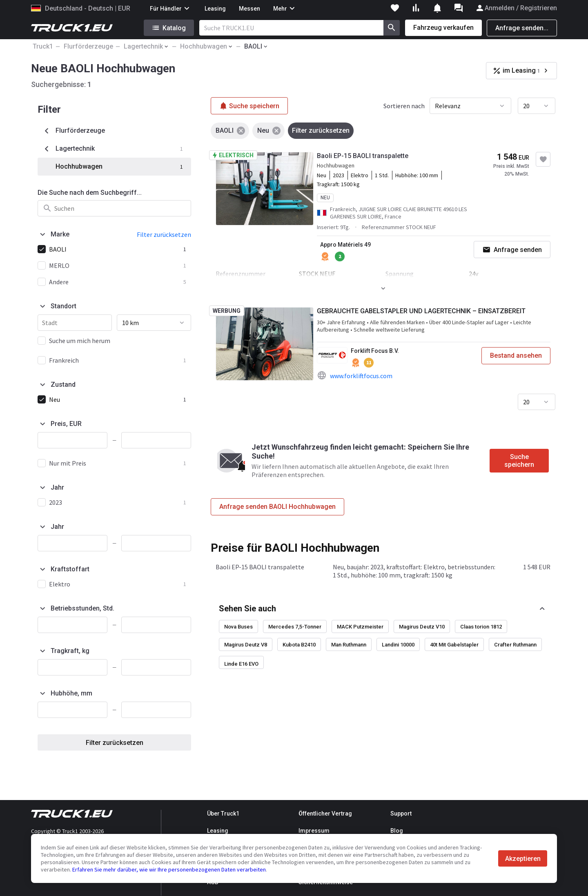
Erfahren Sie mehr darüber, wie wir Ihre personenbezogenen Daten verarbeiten (169, 869)
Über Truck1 (223, 814)
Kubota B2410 (299, 645)
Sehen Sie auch (247, 608)
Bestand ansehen (516, 356)
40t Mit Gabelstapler (454, 645)
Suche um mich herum (80, 341)
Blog (397, 831)
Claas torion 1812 (481, 627)
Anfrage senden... (522, 28)
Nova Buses (238, 627)
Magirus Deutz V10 (422, 627)
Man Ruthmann (349, 645)
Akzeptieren (523, 859)
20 (526, 106)
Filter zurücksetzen (115, 743)
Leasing (215, 9)
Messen (249, 9)
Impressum (314, 831)
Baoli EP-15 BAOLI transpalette (363, 156)
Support (401, 814)
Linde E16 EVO (241, 664)
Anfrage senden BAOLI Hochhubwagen (277, 507)
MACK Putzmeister (360, 627)
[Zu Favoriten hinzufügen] (543, 159)
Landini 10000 (398, 645)
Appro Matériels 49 (345, 245)
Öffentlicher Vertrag (325, 814)
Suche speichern (519, 461)
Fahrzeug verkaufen (443, 28)
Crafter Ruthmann (515, 645)
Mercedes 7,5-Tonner (295, 627)
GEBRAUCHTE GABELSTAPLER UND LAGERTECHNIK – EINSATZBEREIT (421, 311)
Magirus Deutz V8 (246, 645)
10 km (130, 323)
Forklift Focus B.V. (375, 351)
